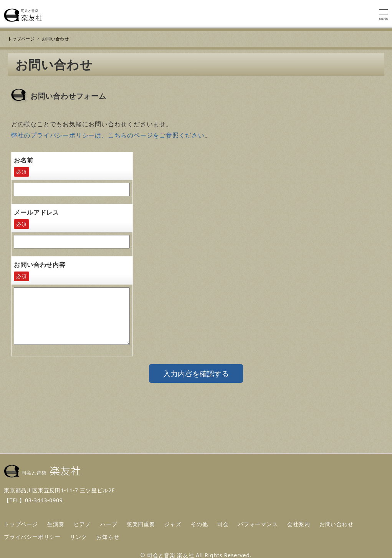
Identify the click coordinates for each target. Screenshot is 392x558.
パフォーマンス (258, 524)
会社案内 (299, 524)
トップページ (21, 524)
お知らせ (108, 537)
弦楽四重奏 (141, 524)
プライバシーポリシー (32, 537)
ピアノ (82, 524)
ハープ (109, 524)
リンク (78, 537)
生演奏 (56, 524)
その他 (199, 524)
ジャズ (173, 524)
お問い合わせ (337, 524)
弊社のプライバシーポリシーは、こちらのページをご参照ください (108, 135)
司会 (223, 524)
